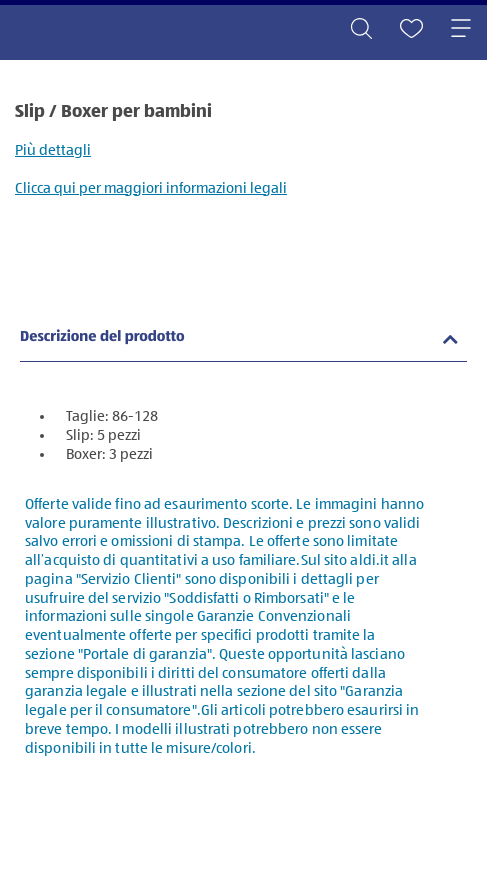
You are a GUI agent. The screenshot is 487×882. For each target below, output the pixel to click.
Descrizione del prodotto (102, 337)
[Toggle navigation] (461, 30)
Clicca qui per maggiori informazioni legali (151, 188)
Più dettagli (53, 150)
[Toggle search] (361, 30)
